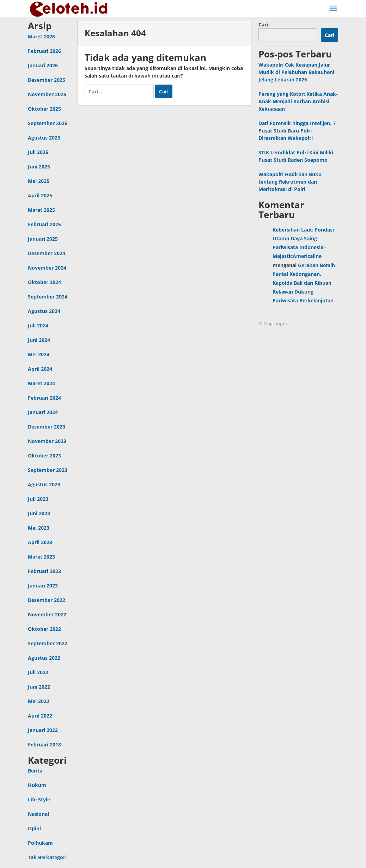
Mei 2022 (39, 701)
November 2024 (47, 268)
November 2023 (47, 441)
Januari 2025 (43, 239)
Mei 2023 (39, 528)
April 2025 (40, 195)
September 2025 (48, 123)
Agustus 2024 (44, 311)
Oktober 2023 (44, 455)
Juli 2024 (38, 325)
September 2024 (48, 297)
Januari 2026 (43, 65)
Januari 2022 (43, 730)
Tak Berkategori (47, 857)
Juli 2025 (38, 152)
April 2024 (40, 369)
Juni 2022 (39, 687)
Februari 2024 (44, 398)
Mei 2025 (39, 181)
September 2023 (48, 470)
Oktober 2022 (44, 629)
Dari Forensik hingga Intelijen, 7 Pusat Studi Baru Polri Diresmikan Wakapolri (297, 131)
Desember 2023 (47, 427)
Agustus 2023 (44, 484)
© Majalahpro (273, 324)
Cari (263, 24)
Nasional (38, 814)
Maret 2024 (41, 383)
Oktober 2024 (44, 282)
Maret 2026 (41, 36)
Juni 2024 (39, 340)
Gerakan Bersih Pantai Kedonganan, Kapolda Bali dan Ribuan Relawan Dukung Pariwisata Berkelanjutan (304, 283)
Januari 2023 (43, 586)
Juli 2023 (38, 499)
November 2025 (47, 94)
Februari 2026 (44, 51)
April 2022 (40, 716)
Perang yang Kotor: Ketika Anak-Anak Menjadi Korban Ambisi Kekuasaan (298, 101)
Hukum (37, 785)
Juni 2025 (39, 167)
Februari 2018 (44, 744)
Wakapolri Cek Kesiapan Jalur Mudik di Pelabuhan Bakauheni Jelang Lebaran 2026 (296, 72)
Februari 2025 (44, 224)
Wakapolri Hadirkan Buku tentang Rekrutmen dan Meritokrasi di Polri (290, 182)
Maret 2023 (41, 557)
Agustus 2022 (44, 658)
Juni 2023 (39, 513)
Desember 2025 (47, 80)
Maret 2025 (41, 210)
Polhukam (40, 843)
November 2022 (47, 614)
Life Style (39, 799)
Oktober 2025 (44, 109)
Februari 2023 (44, 571)
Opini (34, 828)
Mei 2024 (39, 354)
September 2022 (48, 643)
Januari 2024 (43, 412)
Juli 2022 (38, 672)
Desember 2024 (47, 253)
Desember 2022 (47, 600)
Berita (35, 771)
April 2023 (40, 542)
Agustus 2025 (44, 138)
